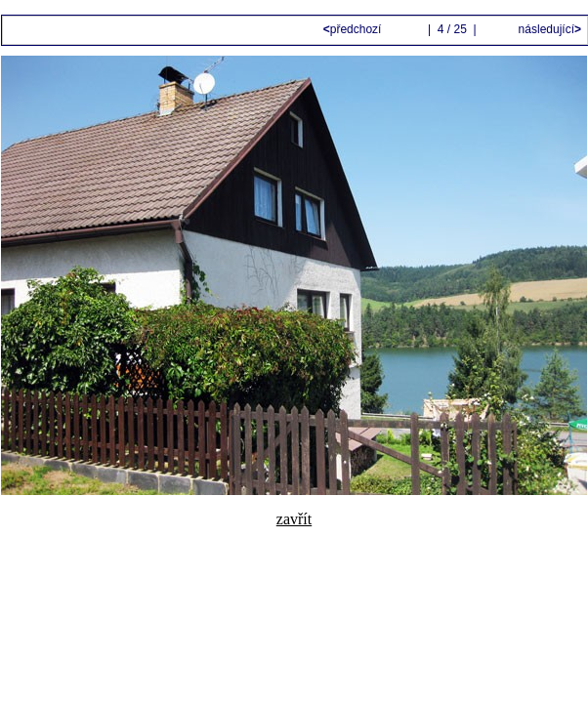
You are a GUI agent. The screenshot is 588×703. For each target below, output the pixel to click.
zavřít (294, 519)
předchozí (354, 29)
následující (548, 29)
